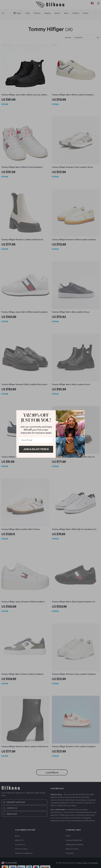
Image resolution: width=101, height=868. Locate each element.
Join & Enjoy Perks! (36, 449)
